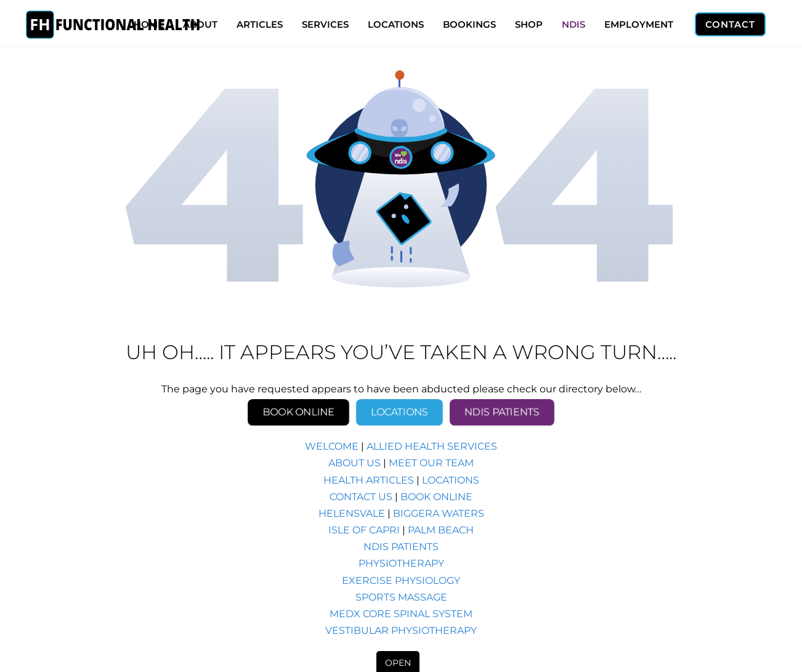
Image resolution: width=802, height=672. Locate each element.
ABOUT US (354, 463)
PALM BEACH (441, 530)
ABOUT (200, 24)
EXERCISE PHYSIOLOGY (401, 581)
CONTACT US (361, 497)
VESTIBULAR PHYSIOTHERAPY (401, 630)
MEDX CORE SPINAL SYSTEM (401, 614)
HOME (149, 24)
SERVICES (325, 24)
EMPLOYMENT (639, 24)
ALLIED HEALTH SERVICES (432, 446)
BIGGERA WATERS (439, 513)
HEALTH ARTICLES (369, 480)
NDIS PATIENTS (401, 547)
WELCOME (332, 446)
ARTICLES (260, 24)
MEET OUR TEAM (431, 463)
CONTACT (730, 24)
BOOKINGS (469, 24)
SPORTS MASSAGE (401, 597)
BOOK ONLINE (436, 497)
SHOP (529, 24)
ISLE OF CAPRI (364, 530)
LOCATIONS (396, 24)
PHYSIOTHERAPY (401, 563)
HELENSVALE (352, 513)
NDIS (573, 24)
